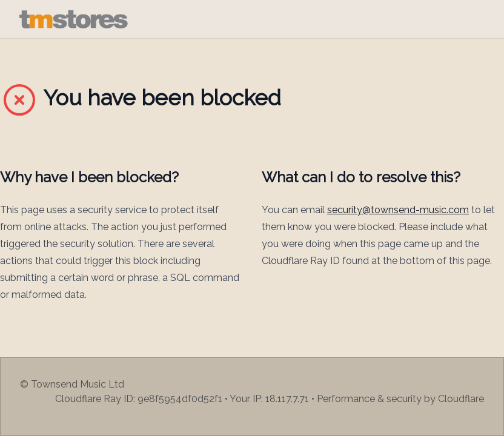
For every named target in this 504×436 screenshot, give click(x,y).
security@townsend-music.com (398, 210)
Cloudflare (461, 399)
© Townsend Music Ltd (72, 384)
